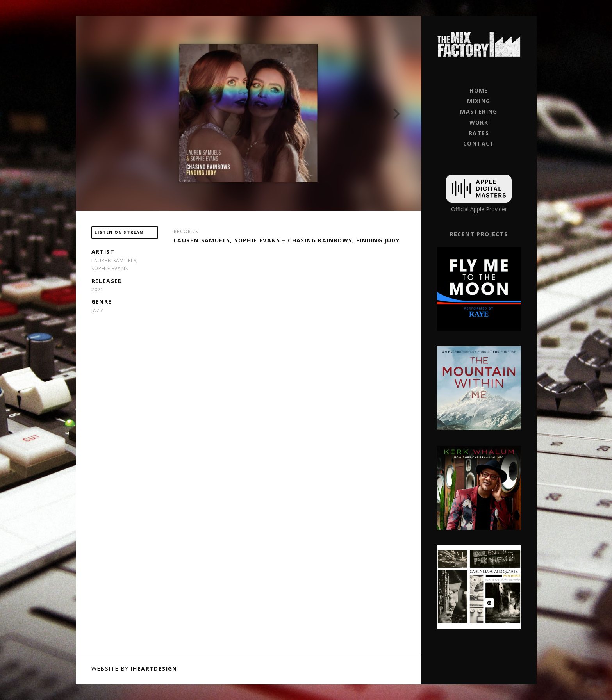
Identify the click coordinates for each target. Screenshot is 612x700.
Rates (479, 133)
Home (479, 90)
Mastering (479, 111)
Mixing (479, 101)
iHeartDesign (154, 669)
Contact (479, 143)
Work (479, 122)
